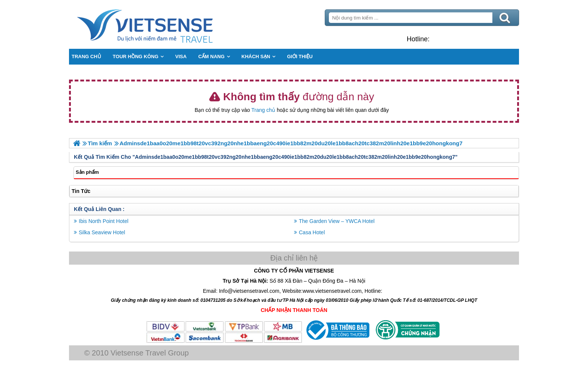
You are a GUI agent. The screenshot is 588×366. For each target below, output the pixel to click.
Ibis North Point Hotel (103, 221)
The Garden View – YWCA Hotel (337, 221)
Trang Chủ (163, 24)
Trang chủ (263, 110)
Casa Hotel (312, 232)
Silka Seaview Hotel (102, 232)
